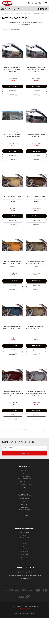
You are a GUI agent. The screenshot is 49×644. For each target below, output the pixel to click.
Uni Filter (25, 557)
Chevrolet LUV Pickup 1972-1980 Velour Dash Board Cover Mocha (36, 329)
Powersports (25, 510)
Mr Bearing (25, 538)
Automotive (25, 499)
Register (28, 484)
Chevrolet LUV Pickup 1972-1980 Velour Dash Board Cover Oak (36, 264)
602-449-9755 (26, 578)
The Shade (25, 515)
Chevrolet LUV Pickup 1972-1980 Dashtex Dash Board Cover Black (36, 134)
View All (25, 560)
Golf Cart (25, 507)
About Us (25, 471)
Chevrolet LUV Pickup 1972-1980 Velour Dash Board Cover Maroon (13, 394)
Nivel (24, 535)
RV (24, 513)
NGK (24, 543)
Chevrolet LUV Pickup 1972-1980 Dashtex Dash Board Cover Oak (13, 69)
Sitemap (25, 487)
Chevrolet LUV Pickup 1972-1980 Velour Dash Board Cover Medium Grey (36, 394)
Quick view (13, 91)
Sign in (20, 484)
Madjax (24, 549)
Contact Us (25, 482)
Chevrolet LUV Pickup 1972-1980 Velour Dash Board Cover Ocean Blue (13, 329)
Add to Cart (13, 86)
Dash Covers (25, 504)
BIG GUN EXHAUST (24, 552)
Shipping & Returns (24, 479)
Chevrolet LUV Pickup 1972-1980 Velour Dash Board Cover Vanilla (13, 199)
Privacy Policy (24, 476)
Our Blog (24, 473)
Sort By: (6, 30)
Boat (25, 502)
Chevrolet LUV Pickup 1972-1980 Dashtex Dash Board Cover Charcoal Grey (13, 134)
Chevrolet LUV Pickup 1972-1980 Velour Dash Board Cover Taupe (36, 199)
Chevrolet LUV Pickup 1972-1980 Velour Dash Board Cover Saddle (13, 264)
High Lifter (24, 541)
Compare (13, 95)
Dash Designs (25, 532)
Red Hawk (24, 554)
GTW (25, 546)
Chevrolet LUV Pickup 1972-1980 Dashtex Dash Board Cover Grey (36, 69)
